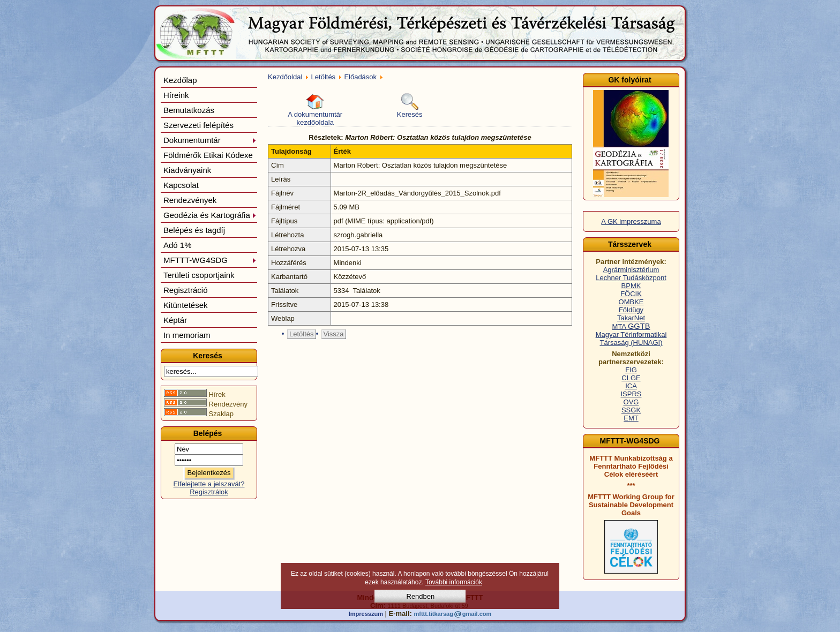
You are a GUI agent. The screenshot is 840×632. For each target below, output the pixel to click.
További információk (454, 582)
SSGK (631, 410)
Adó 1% (178, 245)
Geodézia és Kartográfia (210, 215)
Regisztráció (186, 290)
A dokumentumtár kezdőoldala (315, 110)
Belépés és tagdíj (194, 230)
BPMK (631, 286)
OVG (631, 402)
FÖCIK (631, 294)
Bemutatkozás (189, 110)
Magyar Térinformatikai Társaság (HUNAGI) (631, 338)
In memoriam (187, 335)
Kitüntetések (186, 305)
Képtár (175, 320)
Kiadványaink (187, 170)
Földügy (631, 310)
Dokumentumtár (210, 140)
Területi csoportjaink (199, 275)
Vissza (334, 334)
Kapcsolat (181, 185)
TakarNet (631, 318)
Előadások (360, 77)
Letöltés (324, 77)
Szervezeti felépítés (198, 125)
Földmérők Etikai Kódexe (208, 155)
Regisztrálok (209, 492)
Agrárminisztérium (631, 270)
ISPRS (631, 394)
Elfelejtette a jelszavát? (209, 484)
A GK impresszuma (631, 221)
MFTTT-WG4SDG (210, 260)
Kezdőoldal (285, 77)
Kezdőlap (180, 80)
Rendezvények (190, 200)
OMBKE (631, 302)
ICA (631, 386)
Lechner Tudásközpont (631, 278)
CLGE (631, 378)
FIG (631, 370)
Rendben (421, 596)
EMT (631, 418)
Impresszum (366, 614)
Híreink (176, 95)
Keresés (410, 106)
